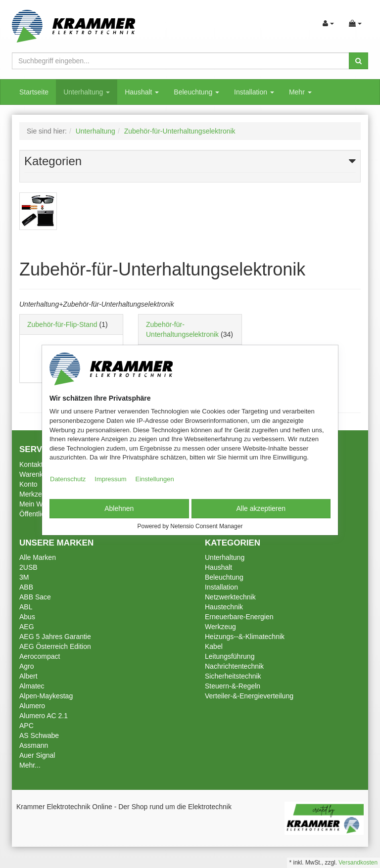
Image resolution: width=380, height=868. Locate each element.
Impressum (110, 479)
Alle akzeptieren (261, 508)
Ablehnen (119, 508)
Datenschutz (68, 479)
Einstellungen (155, 479)
